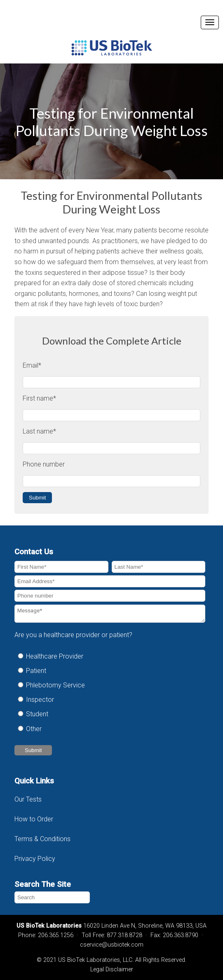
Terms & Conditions (43, 839)
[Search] (52, 897)
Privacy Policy (35, 859)
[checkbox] (110, 693)
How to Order (34, 819)
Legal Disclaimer (112, 969)
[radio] (110, 656)
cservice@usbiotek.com (112, 945)
